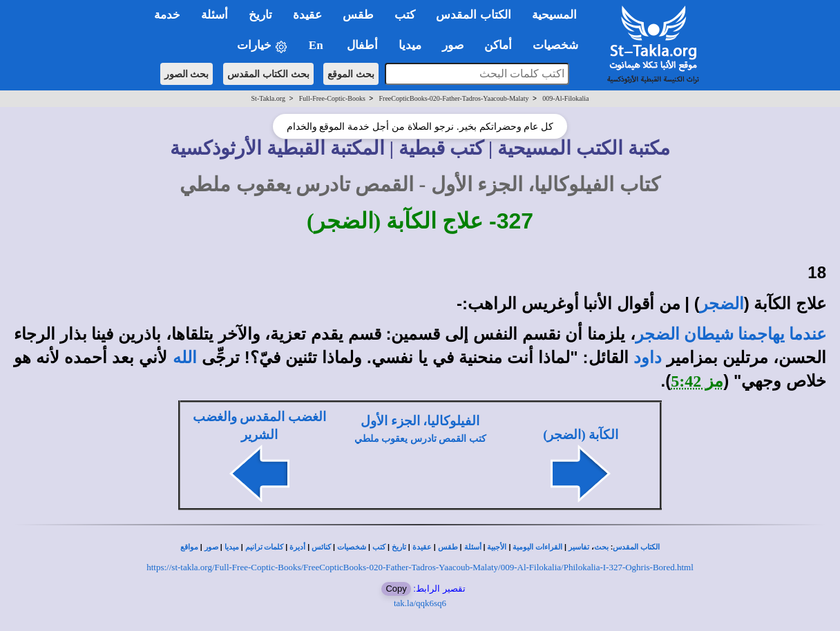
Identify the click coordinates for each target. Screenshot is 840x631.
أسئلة (473, 547)
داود (648, 358)
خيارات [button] (262, 46)
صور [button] (453, 45)
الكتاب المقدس (636, 547)
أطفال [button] (362, 45)
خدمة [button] (167, 15)
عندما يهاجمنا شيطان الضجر (731, 334)
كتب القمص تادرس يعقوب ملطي (420, 439)
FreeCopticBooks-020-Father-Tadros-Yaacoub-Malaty (454, 98)
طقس (448, 547)
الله (185, 358)
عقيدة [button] (307, 15)
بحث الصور (187, 74)
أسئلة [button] (214, 15)
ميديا (232, 547)
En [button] (317, 45)
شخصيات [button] (560, 45)
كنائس (321, 547)
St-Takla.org (268, 98)
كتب (379, 547)
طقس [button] (358, 15)
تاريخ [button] (260, 15)
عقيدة (422, 547)
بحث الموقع (351, 74)
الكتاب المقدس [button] (473, 15)
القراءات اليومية (537, 547)
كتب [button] (405, 15)
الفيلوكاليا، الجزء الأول (420, 421)
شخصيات (352, 547)
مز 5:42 (697, 381)
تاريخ (399, 547)
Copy (396, 589)
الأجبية (497, 547)
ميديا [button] (410, 45)
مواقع (189, 547)
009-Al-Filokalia (565, 98)
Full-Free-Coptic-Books (332, 98)
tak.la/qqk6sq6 (420, 603)
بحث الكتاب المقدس (268, 74)
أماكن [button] (498, 45)
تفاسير (579, 547)
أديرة (297, 547)
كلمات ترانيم (265, 547)
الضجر (722, 304)
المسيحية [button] (554, 15)
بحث (601, 547)
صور (211, 547)
